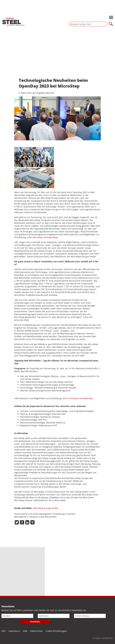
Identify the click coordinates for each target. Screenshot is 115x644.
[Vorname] (17, 616)
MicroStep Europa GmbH (46, 508)
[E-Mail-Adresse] (90, 616)
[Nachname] (54, 616)
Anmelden (35, 622)
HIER (82, 356)
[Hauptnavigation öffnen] (111, 18)
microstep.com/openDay (45, 237)
